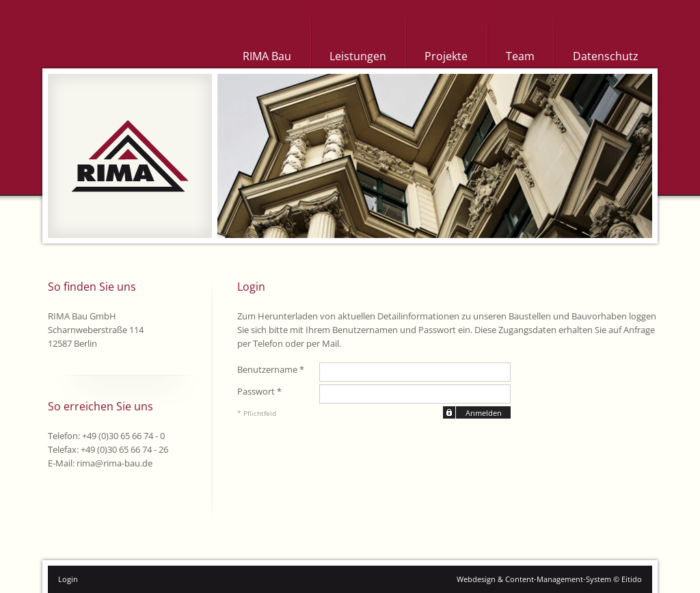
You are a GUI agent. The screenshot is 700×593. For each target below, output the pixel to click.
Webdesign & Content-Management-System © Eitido (549, 579)
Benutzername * (271, 369)
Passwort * (259, 391)
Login (68, 579)
